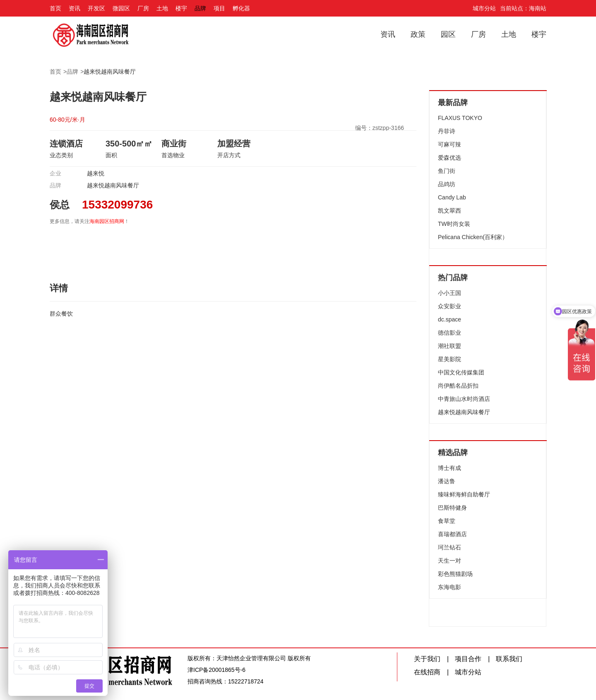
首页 (55, 8)
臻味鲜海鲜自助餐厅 (464, 494)
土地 (162, 8)
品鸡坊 (447, 184)
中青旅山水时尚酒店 (464, 399)
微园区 (121, 8)
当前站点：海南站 (523, 8)
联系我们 (509, 659)
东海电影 (449, 587)
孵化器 (241, 8)
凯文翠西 (449, 211)
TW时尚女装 (454, 224)
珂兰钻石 (449, 547)
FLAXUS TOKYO (460, 118)
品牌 (200, 8)
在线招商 (427, 672)
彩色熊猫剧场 (455, 574)
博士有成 (449, 468)
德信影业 (449, 333)
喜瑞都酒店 (452, 534)
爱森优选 (449, 158)
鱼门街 (447, 171)
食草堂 (447, 521)
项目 (219, 8)
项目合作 (468, 659)
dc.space (449, 319)
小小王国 (449, 293)
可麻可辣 (449, 144)
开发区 (96, 8)
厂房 (143, 8)
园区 (448, 34)
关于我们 (427, 659)
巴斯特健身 (452, 508)
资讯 (74, 8)
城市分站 (484, 8)
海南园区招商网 (107, 221)
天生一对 (449, 561)
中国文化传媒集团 (461, 372)
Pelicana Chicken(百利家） (473, 237)
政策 (418, 34)
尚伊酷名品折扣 (458, 386)
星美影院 (449, 359)
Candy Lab (452, 197)
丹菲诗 (447, 131)
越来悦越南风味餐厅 (110, 72)
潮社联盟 (449, 346)
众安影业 (449, 306)
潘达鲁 (447, 481)
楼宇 (181, 8)
